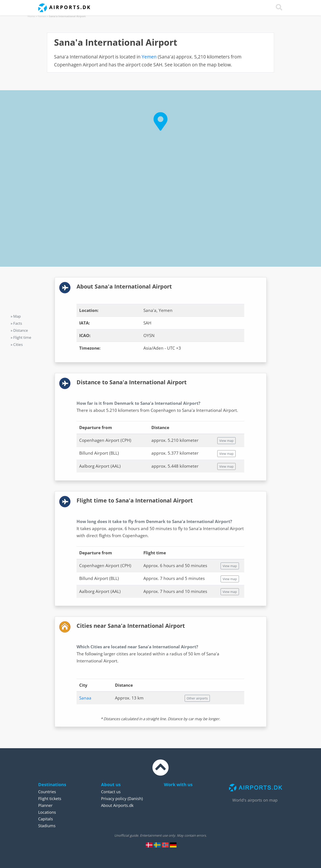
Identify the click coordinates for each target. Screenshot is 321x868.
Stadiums (47, 826)
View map (226, 441)
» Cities (17, 344)
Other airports (197, 698)
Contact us (111, 792)
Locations (47, 812)
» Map (16, 316)
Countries (47, 792)
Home (31, 16)
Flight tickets (50, 799)
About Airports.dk (117, 805)
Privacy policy (114, 799)
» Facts (16, 323)
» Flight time (21, 337)
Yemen (42, 16)
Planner (45, 805)
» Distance (19, 330)
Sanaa (85, 698)
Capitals (46, 819)
